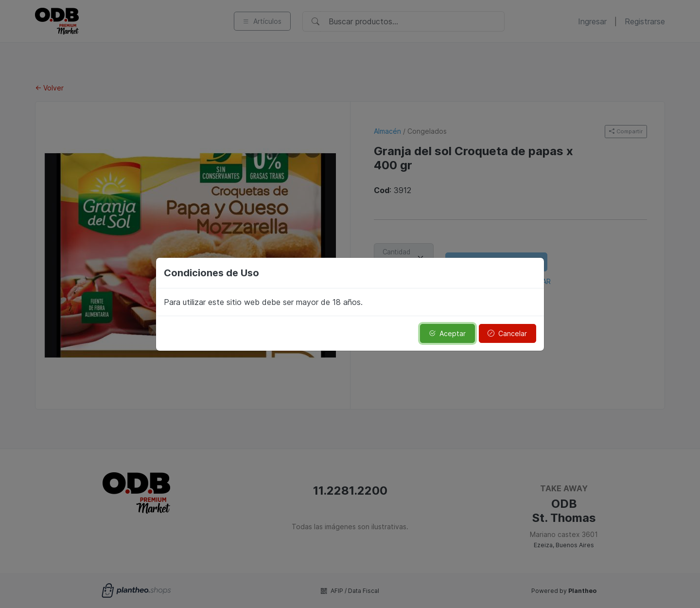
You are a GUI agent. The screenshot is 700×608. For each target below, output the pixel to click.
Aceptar (447, 333)
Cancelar (507, 333)
